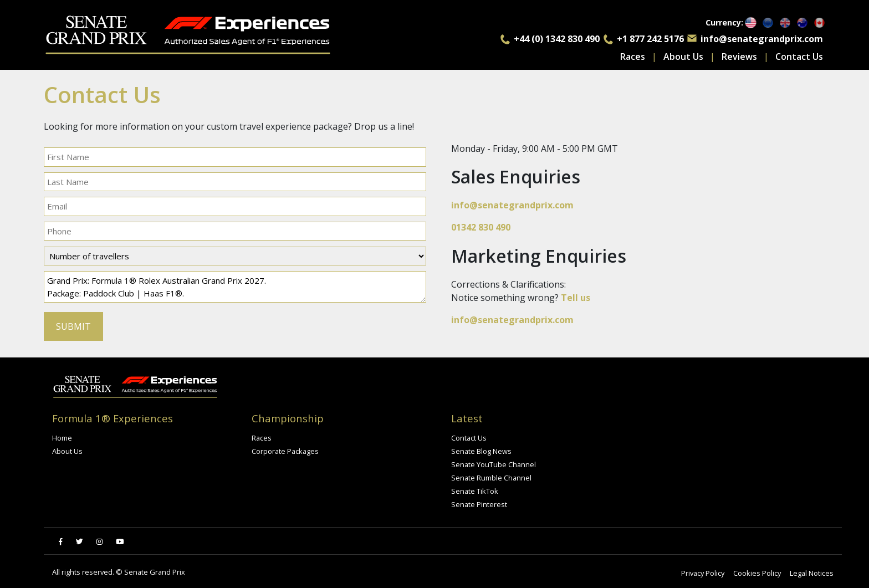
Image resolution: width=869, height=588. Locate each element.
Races (633, 57)
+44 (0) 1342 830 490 (557, 39)
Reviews (739, 57)
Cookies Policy (757, 573)
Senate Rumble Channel (491, 478)
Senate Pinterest (479, 504)
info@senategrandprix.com (762, 39)
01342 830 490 (481, 227)
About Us (683, 57)
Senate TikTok (475, 491)
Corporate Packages (285, 451)
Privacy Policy (703, 573)
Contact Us (799, 57)
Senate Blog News (481, 451)
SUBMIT (73, 326)
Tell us (576, 298)
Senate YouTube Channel (494, 464)
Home (62, 438)
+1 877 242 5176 (650, 39)
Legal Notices (812, 573)
